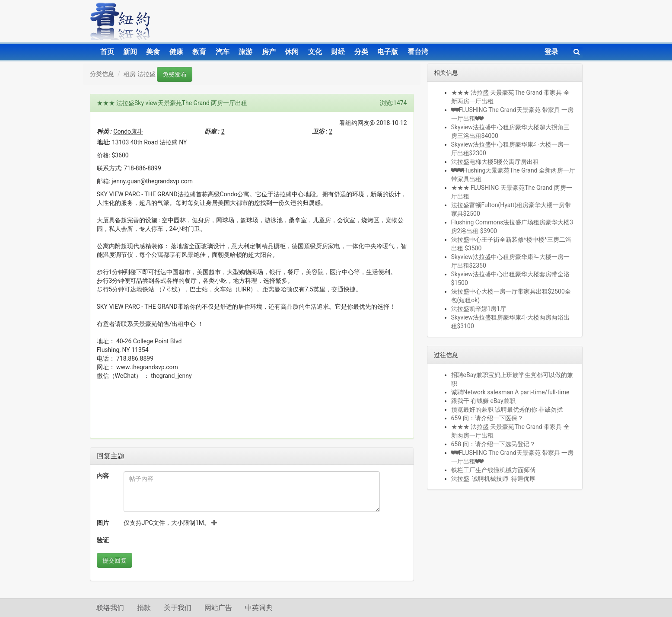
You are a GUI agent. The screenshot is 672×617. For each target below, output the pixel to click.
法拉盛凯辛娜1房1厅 (479, 309)
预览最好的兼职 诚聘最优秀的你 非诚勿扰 (507, 409)
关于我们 (178, 608)
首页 (107, 52)
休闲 (292, 52)
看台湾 (418, 52)
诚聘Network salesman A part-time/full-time (510, 392)
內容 (103, 476)
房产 (269, 52)
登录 (551, 52)
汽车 (223, 52)
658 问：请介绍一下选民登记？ (493, 444)
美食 (153, 52)
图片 (103, 523)
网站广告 (218, 608)
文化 (315, 52)
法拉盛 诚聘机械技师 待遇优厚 (494, 479)
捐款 (144, 608)
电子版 (388, 52)
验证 (103, 540)
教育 (199, 52)
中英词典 (259, 608)
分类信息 (102, 74)
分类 (361, 52)
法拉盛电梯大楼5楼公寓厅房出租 (495, 162)
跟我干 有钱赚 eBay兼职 (483, 401)
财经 (338, 52)
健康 (176, 52)
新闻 (130, 52)
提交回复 (115, 560)
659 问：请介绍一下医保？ (487, 418)
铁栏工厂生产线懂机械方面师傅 (494, 470)
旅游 (245, 52)
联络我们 (110, 608)
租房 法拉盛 (139, 74)
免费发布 (175, 74)
